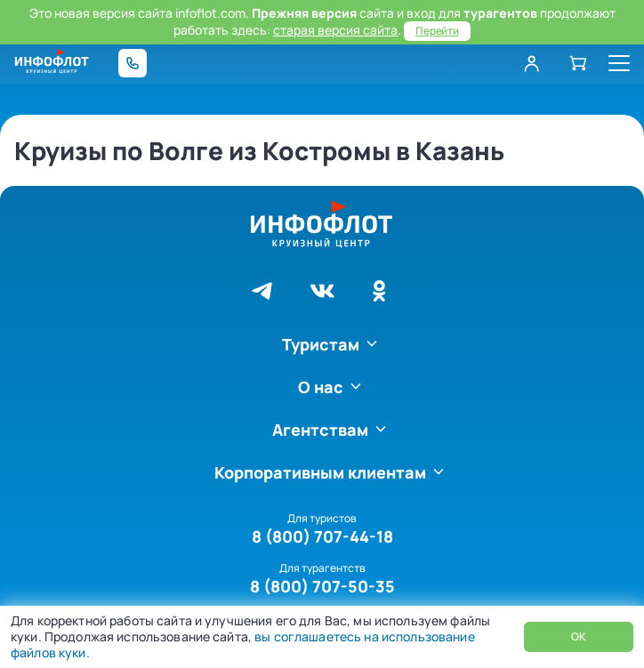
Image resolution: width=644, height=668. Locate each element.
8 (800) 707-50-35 (322, 586)
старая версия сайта (335, 30)
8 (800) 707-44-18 (322, 536)
